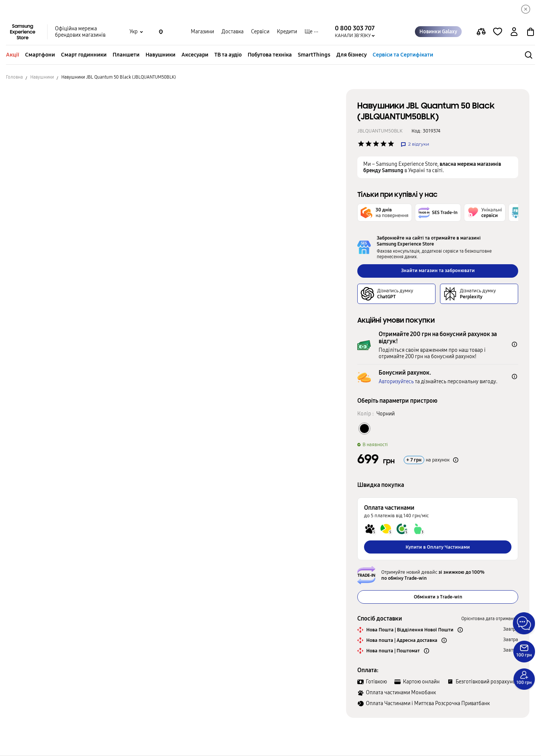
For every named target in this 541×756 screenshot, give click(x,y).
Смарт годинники (84, 55)
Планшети (126, 55)
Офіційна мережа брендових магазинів (80, 32)
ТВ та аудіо (228, 55)
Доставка (233, 32)
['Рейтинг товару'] (361, 144)
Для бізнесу (352, 55)
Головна (14, 77)
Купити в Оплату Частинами (438, 547)
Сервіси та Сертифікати (403, 55)
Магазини (202, 32)
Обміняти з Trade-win (438, 597)
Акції (13, 55)
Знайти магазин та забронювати (438, 271)
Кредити (287, 32)
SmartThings (314, 55)
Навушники (161, 55)
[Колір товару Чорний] (364, 429)
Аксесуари (195, 55)
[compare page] (481, 32)
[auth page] (514, 32)
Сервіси (260, 32)
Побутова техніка (270, 55)
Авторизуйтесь (396, 382)
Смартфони (40, 55)
